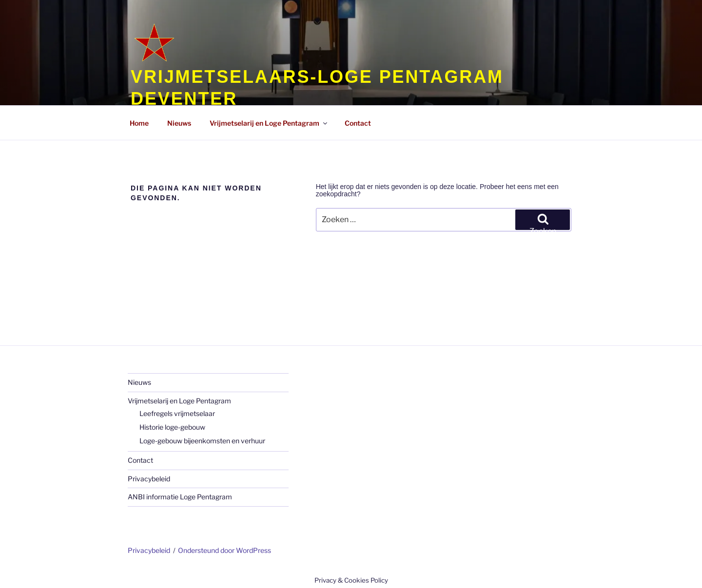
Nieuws (139, 382)
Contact (140, 460)
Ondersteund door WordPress (224, 550)
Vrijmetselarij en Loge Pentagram (179, 401)
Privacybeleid (149, 479)
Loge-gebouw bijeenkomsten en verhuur (202, 441)
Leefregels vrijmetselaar (177, 413)
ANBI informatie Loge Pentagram (180, 497)
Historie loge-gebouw (172, 427)
